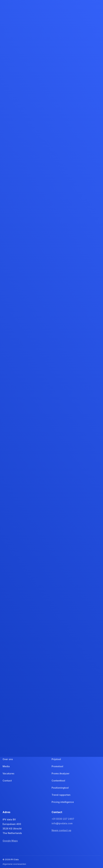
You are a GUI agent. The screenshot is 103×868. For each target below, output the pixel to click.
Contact (7, 781)
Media (6, 766)
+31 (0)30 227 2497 (63, 819)
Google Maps (10, 841)
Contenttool (58, 781)
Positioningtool (60, 788)
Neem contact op (61, 830)
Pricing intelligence (63, 802)
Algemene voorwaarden (14, 864)
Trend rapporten (61, 795)
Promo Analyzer (61, 773)
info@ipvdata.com (62, 823)
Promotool (57, 766)
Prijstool (56, 759)
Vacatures (8, 773)
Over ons (8, 759)
